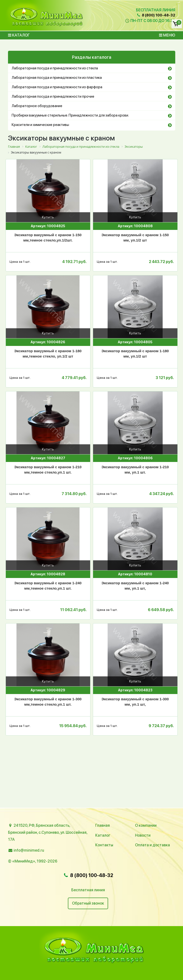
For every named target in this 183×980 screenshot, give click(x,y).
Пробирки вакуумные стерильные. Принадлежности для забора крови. (70, 115)
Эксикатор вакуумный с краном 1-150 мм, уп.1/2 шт (135, 238)
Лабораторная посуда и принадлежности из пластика (57, 78)
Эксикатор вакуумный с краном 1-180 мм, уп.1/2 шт (135, 354)
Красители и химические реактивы (40, 125)
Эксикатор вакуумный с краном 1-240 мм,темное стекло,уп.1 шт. (48, 586)
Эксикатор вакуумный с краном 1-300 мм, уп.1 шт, (135, 702)
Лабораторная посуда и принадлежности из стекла (55, 68)
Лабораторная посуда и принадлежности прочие (53, 96)
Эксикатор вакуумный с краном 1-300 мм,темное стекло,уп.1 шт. (48, 702)
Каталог (19, 35)
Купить (48, 217)
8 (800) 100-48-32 (156, 15)
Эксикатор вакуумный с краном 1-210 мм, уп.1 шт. (135, 470)
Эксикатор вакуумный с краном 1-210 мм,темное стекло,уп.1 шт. (48, 470)
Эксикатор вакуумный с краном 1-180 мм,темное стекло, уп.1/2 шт (48, 354)
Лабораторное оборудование (37, 106)
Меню (167, 35)
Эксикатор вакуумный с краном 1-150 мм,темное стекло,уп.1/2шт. (48, 238)
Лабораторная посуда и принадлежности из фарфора (57, 87)
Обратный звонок (88, 903)
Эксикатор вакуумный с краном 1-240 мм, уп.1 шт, (135, 586)
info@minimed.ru (29, 850)
